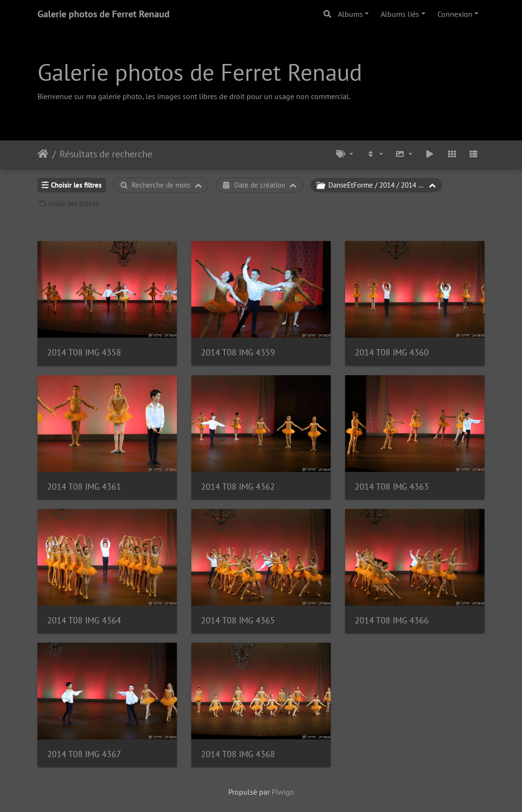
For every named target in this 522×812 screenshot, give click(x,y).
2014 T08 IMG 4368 (238, 754)
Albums (350, 14)
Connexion (455, 14)
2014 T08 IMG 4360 (392, 352)
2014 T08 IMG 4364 (84, 620)
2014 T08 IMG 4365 (238, 620)
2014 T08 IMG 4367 (84, 754)
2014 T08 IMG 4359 (238, 352)
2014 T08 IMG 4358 (84, 352)
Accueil (43, 154)
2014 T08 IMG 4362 (238, 487)
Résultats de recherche (106, 154)
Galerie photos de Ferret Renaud (104, 14)
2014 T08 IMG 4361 (84, 487)
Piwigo (283, 792)
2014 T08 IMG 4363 (392, 487)
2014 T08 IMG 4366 (392, 620)
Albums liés (400, 14)
